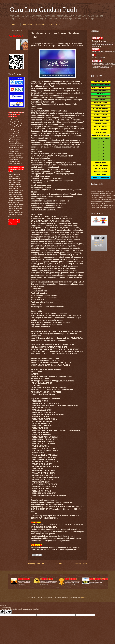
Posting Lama (81, 564)
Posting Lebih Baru (37, 564)
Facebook (41, 24)
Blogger (84, 597)
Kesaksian (27, 24)
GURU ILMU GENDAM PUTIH (99, 242)
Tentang (15, 24)
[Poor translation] (8, 612)
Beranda (60, 564)
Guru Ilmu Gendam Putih (43, 10)
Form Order (55, 24)
